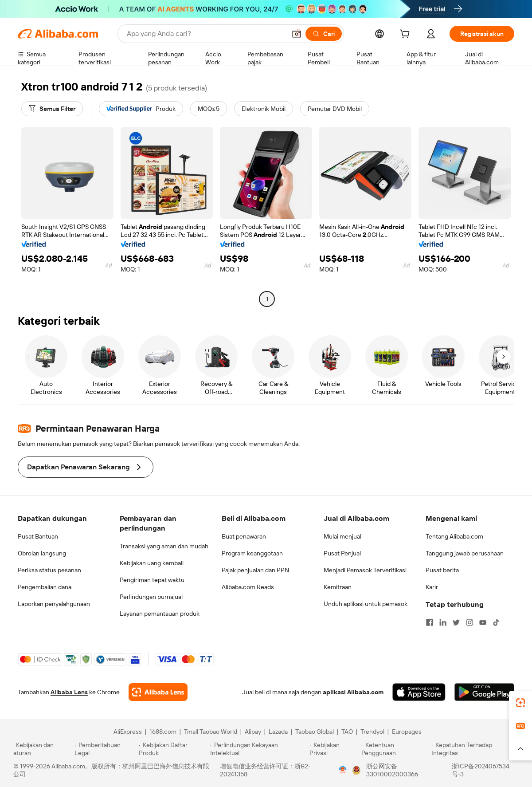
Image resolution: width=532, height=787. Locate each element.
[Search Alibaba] (205, 34)
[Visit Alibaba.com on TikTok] (496, 622)
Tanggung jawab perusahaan (465, 553)
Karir (432, 587)
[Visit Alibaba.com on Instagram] (469, 622)
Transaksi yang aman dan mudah (164, 546)
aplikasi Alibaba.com (353, 692)
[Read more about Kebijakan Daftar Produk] (173, 749)
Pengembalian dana (45, 587)
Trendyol (372, 732)
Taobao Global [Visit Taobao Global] (315, 732)
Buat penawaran (244, 536)
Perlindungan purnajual (151, 597)
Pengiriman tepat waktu (152, 580)
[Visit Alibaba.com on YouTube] (483, 622)
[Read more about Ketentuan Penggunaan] (395, 749)
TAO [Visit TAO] (347, 732)
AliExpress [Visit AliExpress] (128, 732)
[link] (520, 703)
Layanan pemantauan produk (160, 614)
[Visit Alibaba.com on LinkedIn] (443, 622)
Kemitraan (338, 587)
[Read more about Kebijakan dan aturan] (43, 749)
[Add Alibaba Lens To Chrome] (158, 692)
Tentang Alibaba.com (454, 536)
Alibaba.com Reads (248, 587)
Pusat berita (442, 570)
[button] (297, 34)
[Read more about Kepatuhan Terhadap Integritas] (475, 749)
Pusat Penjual (342, 553)
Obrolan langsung (42, 553)
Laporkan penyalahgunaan (54, 604)
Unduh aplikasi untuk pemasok (366, 604)
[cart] (407, 35)
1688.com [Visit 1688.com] (163, 732)
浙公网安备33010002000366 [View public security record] (392, 770)
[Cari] (324, 34)
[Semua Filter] (52, 109)
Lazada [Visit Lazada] (278, 732)
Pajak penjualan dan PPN (255, 570)
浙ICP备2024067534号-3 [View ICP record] (481, 770)
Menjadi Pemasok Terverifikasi (365, 570)
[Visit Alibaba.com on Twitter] (456, 622)
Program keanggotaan (252, 553)
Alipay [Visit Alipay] (253, 732)
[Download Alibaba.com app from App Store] (419, 692)
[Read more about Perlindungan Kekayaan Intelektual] (258, 749)
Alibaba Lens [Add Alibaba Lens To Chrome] (69, 692)
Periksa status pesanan (49, 570)
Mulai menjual (342, 536)
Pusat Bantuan (38, 536)
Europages (407, 732)
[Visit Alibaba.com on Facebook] (430, 622)
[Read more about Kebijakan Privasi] (334, 749)
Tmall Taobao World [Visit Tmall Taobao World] (211, 732)
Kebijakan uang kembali (152, 563)
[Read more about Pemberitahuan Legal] (105, 749)
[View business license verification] (343, 770)
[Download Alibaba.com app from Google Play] (484, 692)
